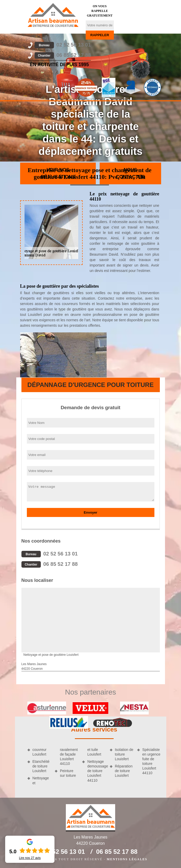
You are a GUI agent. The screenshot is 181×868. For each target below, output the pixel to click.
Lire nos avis (30, 858)
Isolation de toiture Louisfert (124, 754)
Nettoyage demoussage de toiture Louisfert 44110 (97, 771)
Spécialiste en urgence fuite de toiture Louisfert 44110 (151, 761)
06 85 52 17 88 (63, 55)
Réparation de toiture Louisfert (124, 771)
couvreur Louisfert (40, 752)
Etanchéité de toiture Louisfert (41, 766)
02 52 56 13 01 (63, 45)
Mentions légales (127, 859)
